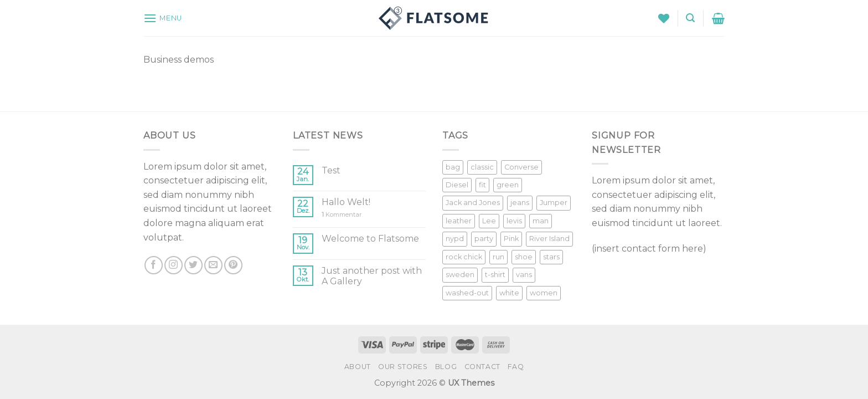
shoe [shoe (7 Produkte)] (524, 257)
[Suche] (690, 18)
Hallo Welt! (346, 202)
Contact (482, 367)
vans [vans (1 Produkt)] (524, 275)
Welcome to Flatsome (370, 239)
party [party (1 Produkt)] (484, 239)
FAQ (516, 367)
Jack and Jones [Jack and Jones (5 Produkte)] (473, 203)
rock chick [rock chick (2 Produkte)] (464, 257)
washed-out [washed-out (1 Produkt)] (467, 293)
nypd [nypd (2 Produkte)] (455, 239)
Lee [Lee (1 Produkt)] (489, 221)
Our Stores (403, 367)
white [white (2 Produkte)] (509, 293)
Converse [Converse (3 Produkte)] (521, 167)
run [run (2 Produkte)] (498, 257)
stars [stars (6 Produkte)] (551, 257)
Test (331, 170)
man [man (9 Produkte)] (541, 221)
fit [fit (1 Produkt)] (482, 185)
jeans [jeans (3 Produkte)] (520, 203)
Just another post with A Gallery (372, 276)
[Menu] (163, 18)
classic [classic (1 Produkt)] (482, 167)
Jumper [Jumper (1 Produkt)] (554, 203)
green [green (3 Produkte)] (508, 185)
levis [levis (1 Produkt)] (514, 221)
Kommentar (342, 215)
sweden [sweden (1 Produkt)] (460, 275)
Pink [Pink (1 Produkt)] (511, 239)
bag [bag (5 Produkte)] (453, 167)
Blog (446, 367)
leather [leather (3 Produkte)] (459, 221)
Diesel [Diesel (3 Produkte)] (457, 185)
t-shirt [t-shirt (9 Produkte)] (495, 275)
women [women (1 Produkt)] (544, 293)
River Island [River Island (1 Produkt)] (549, 239)
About (358, 367)
